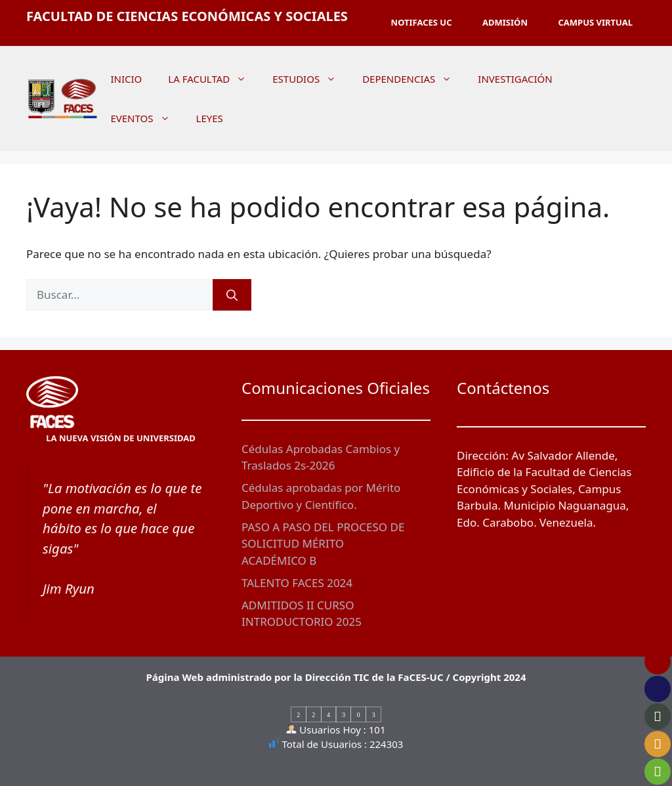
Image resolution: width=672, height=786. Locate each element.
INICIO (126, 79)
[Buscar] (232, 295)
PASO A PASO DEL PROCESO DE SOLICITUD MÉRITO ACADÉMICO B (323, 544)
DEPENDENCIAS (413, 79)
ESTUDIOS (311, 79)
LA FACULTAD (214, 79)
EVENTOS (146, 118)
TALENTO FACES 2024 (297, 583)
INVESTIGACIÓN (515, 79)
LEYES (210, 118)
